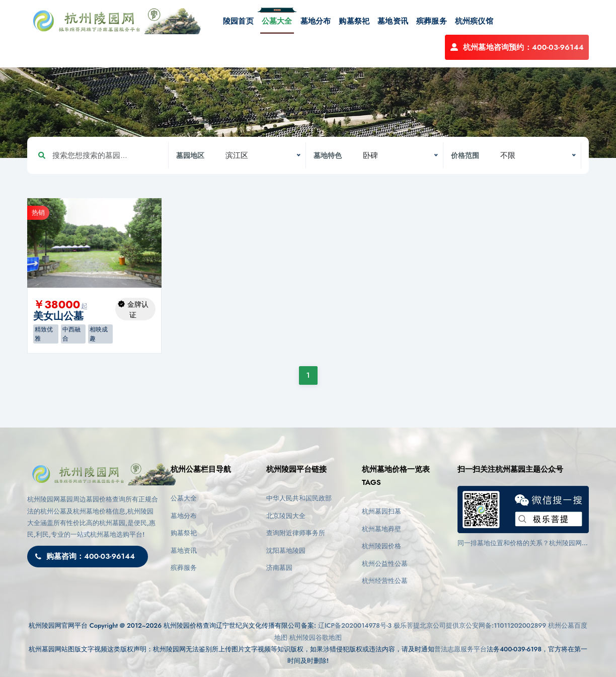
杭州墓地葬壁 (381, 529)
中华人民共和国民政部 (299, 498)
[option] (94, 243)
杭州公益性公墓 (385, 564)
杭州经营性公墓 (385, 581)
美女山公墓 (58, 316)
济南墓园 (279, 568)
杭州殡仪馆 (474, 21)
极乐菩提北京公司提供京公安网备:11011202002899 (470, 625)
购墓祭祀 (354, 21)
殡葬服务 (432, 21)
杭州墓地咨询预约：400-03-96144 (517, 47)
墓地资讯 (393, 21)
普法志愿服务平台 (460, 649)
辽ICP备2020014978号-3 (355, 625)
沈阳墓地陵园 (286, 551)
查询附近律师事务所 (296, 533)
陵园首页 (238, 21)
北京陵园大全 (286, 516)
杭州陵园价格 (381, 546)
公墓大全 (277, 21)
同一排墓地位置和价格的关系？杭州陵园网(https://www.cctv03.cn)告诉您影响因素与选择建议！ (522, 543)
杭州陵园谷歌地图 (316, 638)
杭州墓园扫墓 (381, 511)
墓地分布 (316, 21)
